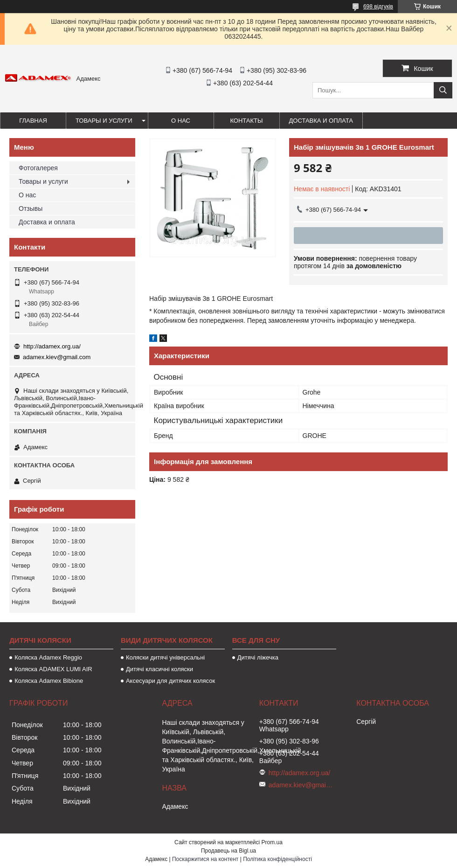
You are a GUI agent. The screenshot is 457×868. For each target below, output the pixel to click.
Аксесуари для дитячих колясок (170, 681)
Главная (33, 121)
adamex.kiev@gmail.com (57, 357)
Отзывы (31, 208)
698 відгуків (378, 7)
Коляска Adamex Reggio (48, 657)
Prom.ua (272, 842)
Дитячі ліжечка (258, 657)
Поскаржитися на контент (205, 859)
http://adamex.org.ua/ (52, 346)
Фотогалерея (38, 168)
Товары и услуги (104, 121)
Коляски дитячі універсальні (165, 657)
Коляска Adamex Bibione (49, 681)
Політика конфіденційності (277, 859)
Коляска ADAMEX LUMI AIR (53, 669)
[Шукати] (443, 90)
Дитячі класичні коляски (159, 669)
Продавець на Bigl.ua (228, 851)
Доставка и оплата (321, 121)
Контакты (246, 121)
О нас (181, 121)
